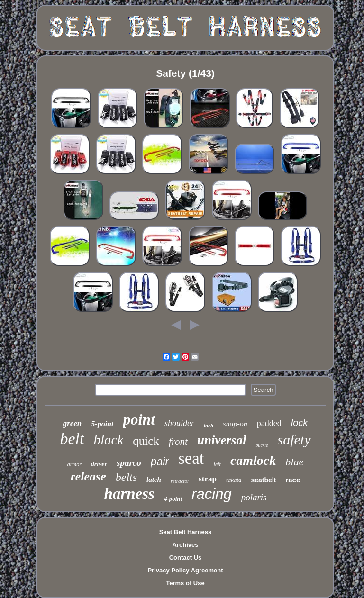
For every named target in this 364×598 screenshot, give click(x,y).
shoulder (179, 423)
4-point (173, 499)
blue (294, 462)
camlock (253, 460)
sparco (129, 463)
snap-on (235, 424)
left (217, 464)
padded (269, 423)
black (108, 440)
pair (160, 462)
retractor (180, 481)
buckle (262, 445)
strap (208, 479)
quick (146, 441)
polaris (254, 497)
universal (222, 440)
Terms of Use (185, 583)
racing (211, 494)
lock (300, 423)
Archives (186, 545)
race (293, 480)
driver (99, 464)
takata (234, 480)
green (73, 423)
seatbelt (264, 480)
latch (154, 480)
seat (191, 458)
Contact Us (186, 557)
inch (209, 426)
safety (294, 439)
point (139, 419)
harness (129, 494)
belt (72, 439)
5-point (102, 424)
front (178, 442)
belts (126, 477)
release (88, 476)
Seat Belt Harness (186, 532)
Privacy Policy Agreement (185, 570)
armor (74, 464)
